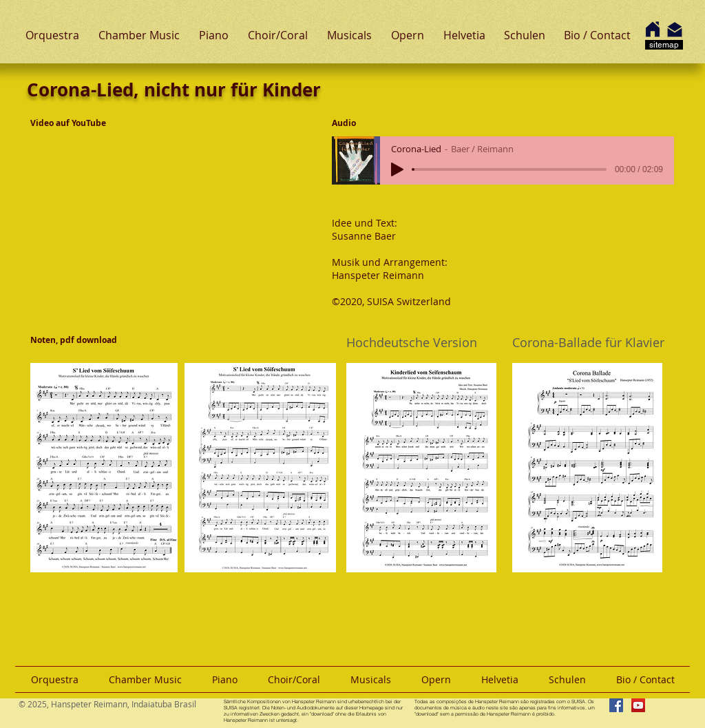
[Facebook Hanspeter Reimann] (616, 705)
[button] (52, 35)
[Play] (397, 169)
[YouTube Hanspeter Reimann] (638, 705)
